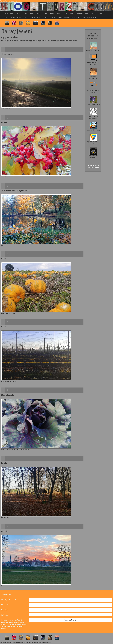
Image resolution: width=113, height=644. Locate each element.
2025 (19, 13)
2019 (59, 13)
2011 (13, 17)
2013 (101, 13)
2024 (26, 13)
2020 (52, 13)
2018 (66, 13)
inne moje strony (63, 17)
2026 (12, 13)
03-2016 (80, 13)
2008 (33, 17)
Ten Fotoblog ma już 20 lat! (56, 5)
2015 (87, 13)
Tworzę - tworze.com (78, 17)
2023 (32, 13)
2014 (94, 13)
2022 (39, 13)
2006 (46, 17)
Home (6, 13)
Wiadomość (5, 605)
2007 (39, 17)
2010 (19, 17)
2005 (53, 17)
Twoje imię (5, 610)
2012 (6, 17)
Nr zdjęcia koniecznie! (10, 600)
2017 (73, 13)
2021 (46, 13)
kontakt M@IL (92, 17)
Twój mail (4, 615)
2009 (26, 17)
